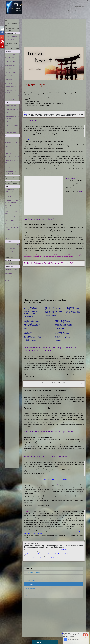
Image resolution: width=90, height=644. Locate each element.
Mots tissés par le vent (11, 33)
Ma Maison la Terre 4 (11, 65)
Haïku (7, 186)
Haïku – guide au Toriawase (12, 217)
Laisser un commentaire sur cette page (54, 633)
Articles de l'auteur (10, 277)
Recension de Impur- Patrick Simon (12, 178)
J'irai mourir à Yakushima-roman (12, 24)
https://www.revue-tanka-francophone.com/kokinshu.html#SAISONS (50, 550)
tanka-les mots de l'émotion (33, 573)
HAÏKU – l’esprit (10, 220)
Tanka (7, 136)
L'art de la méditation (11, 106)
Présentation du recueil (11, 36)
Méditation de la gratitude (12, 125)
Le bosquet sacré (30, 588)
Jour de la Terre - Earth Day (12, 69)
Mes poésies (8, 242)
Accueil (7, 20)
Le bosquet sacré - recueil (12, 139)
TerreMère (8, 51)
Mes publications (9, 257)
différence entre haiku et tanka (34, 596)
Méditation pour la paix (11, 129)
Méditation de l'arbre (11, 133)
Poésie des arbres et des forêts (13, 245)
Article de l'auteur (10, 266)
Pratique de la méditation (12, 109)
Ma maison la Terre (10, 62)
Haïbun (7, 238)
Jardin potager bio (10, 99)
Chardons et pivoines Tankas (13, 143)
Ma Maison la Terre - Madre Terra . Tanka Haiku (12, 29)
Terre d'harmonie (10, 80)
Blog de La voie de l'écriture (12, 48)
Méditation (8, 102)
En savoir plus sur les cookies (73, 639)
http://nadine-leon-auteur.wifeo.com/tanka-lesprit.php (54, 479)
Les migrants (9, 273)
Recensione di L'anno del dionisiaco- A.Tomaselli (11, 183)
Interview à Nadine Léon (12, 40)
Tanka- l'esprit (30, 584)
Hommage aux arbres (11, 87)
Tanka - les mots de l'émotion (13, 157)
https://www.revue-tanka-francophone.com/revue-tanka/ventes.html (41, 558)
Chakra (7, 113)
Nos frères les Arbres (11, 72)
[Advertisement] (12, 318)
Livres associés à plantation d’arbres (12, 44)
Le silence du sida (10, 263)
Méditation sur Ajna (10, 122)
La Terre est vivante (10, 54)
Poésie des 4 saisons (10, 248)
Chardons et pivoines (32, 592)
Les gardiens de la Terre (11, 58)
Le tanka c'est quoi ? (10, 150)
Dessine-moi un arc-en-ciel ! (12, 96)
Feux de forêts (9, 76)
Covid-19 (8, 280)
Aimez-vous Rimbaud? (11, 270)
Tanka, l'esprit (9, 153)
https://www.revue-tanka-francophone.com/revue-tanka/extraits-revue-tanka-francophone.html (51, 554)
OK (65, 640)
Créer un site (50, 642)
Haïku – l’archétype (10, 224)
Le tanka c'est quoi (31, 580)
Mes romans (8, 260)
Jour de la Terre (9, 83)
